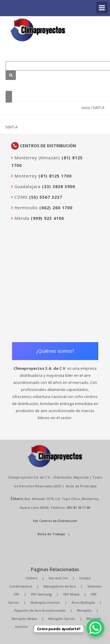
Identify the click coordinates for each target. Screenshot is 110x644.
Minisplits (84, 610)
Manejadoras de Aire (60, 586)
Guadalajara (27, 186)
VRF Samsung (41, 594)
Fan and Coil (58, 578)
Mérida (21, 218)
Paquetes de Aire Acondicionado (40, 610)
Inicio (86, 108)
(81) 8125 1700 (55, 176)
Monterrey (25, 176)
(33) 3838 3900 (59, 186)
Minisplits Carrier (62, 619)
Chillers (31, 578)
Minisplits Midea (24, 619)
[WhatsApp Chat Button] (95, 628)
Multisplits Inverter (45, 602)
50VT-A (12, 127)
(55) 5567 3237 (46, 197)
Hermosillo (25, 208)
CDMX (20, 197)
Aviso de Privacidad (81, 486)
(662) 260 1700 (56, 208)
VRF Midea (71, 594)
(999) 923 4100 (47, 218)
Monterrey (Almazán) (37, 158)
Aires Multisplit (83, 602)
